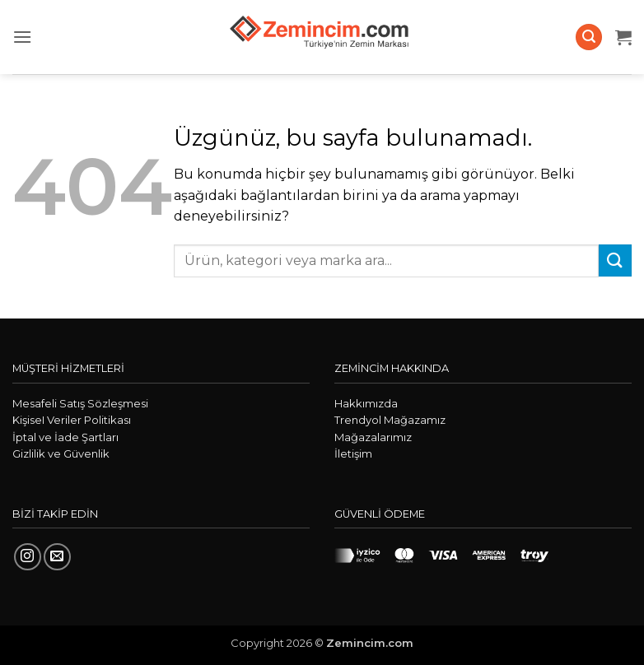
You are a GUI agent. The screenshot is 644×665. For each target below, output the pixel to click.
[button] (22, 37)
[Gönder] (615, 260)
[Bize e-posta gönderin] (57, 557)
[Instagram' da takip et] (28, 557)
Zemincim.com (370, 643)
